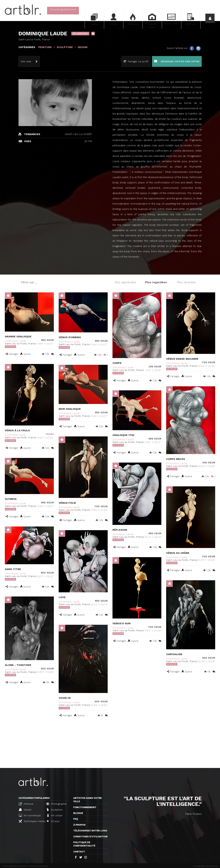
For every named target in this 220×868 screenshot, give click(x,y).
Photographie (56, 804)
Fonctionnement (85, 807)
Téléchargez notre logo (90, 831)
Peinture (26, 804)
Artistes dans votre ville (88, 800)
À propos (79, 825)
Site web (26, 61)
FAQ (76, 819)
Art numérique (30, 815)
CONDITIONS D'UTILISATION (90, 837)
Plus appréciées (125, 282)
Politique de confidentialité (84, 844)
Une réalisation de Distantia (205, 866)
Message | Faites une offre (177, 61)
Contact (79, 852)
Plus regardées (156, 282)
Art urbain (55, 815)
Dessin (25, 810)
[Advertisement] (110, 744)
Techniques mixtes (31, 821)
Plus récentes (186, 282)
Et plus (53, 821)
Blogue (78, 813)
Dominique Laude (15, 341)
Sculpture (55, 810)
